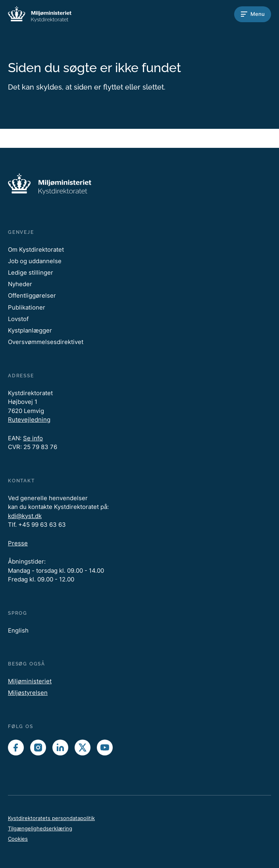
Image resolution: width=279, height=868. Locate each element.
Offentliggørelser (32, 295)
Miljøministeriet (30, 681)
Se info (33, 438)
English (18, 630)
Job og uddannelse (35, 261)
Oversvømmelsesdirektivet (46, 342)
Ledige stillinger (31, 272)
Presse (18, 543)
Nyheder (20, 284)
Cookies (18, 839)
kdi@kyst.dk (25, 516)
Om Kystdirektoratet (36, 250)
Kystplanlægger (30, 330)
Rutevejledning (29, 420)
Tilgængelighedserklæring (40, 828)
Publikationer (27, 307)
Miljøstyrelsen (28, 693)
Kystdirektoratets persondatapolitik (51, 818)
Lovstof (18, 319)
